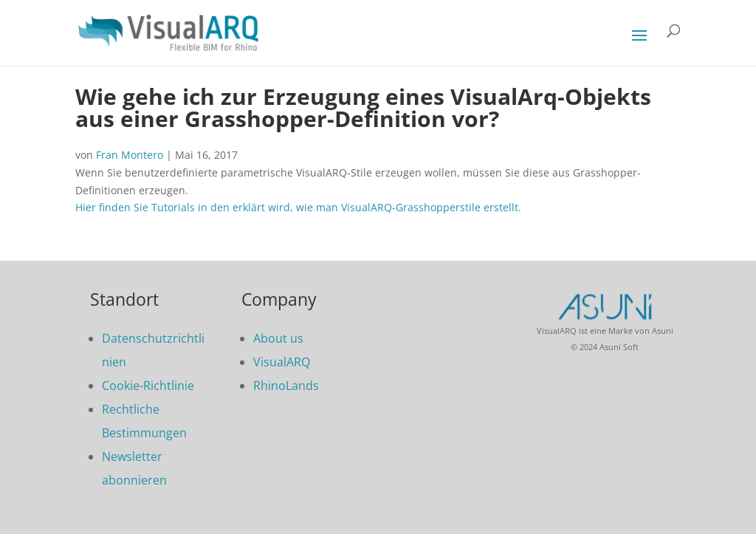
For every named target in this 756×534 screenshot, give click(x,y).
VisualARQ (282, 362)
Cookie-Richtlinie (148, 386)
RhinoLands (286, 386)
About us (278, 338)
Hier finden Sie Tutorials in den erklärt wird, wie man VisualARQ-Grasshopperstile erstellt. (298, 207)
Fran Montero (130, 155)
